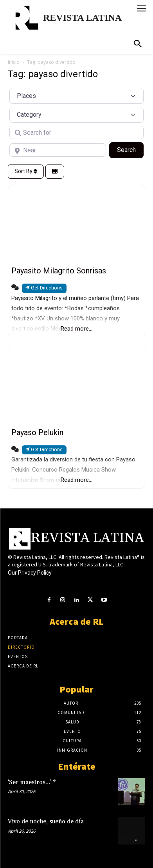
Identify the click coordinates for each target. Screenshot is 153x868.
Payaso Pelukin (37, 432)
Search (130, 149)
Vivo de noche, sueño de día (46, 822)
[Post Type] (76, 96)
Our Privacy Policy (30, 573)
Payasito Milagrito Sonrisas (59, 271)
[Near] (58, 150)
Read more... (76, 329)
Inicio (14, 62)
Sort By (26, 171)
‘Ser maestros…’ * (32, 782)
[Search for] (76, 132)
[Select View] (55, 172)
